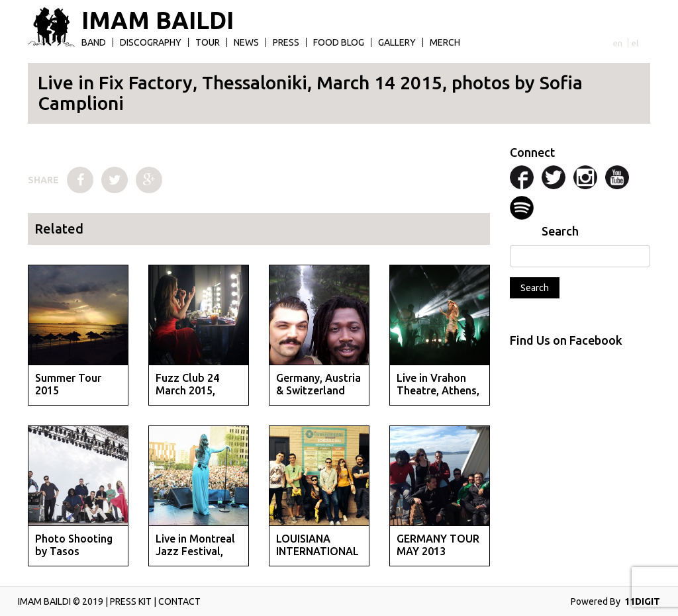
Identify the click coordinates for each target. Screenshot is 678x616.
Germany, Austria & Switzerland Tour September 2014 (318, 397)
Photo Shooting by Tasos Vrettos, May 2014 (74, 558)
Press (286, 42)
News (246, 42)
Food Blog (339, 42)
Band (94, 42)
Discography (151, 42)
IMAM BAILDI (158, 21)
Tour (208, 42)
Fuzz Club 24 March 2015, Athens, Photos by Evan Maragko (198, 397)
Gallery (397, 42)
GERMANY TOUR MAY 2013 (438, 545)
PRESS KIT (131, 601)
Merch (445, 42)
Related (59, 229)
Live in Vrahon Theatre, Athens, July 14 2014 (438, 390)
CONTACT (179, 601)
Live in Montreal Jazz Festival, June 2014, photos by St (195, 558)
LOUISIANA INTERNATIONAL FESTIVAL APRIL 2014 (317, 558)
